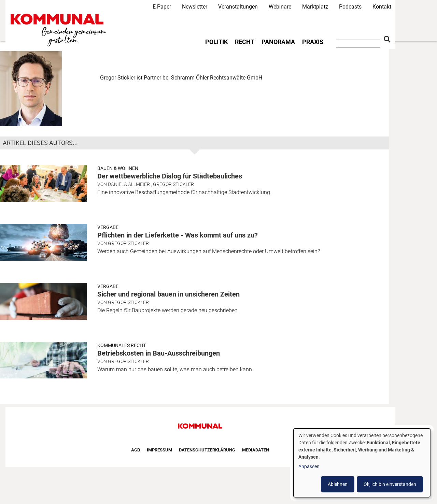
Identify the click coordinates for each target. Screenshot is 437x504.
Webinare (280, 7)
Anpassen (309, 466)
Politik (216, 42)
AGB (136, 450)
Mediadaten (256, 450)
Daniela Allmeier (129, 184)
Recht (245, 42)
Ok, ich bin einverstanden (390, 484)
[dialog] (362, 463)
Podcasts (350, 7)
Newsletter (195, 7)
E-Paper (162, 7)
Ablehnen (338, 484)
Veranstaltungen (238, 7)
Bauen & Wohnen (118, 168)
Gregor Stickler (173, 184)
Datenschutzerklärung (207, 450)
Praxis (313, 42)
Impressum (159, 450)
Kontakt (382, 7)
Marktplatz (315, 7)
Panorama (278, 42)
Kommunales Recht (122, 345)
